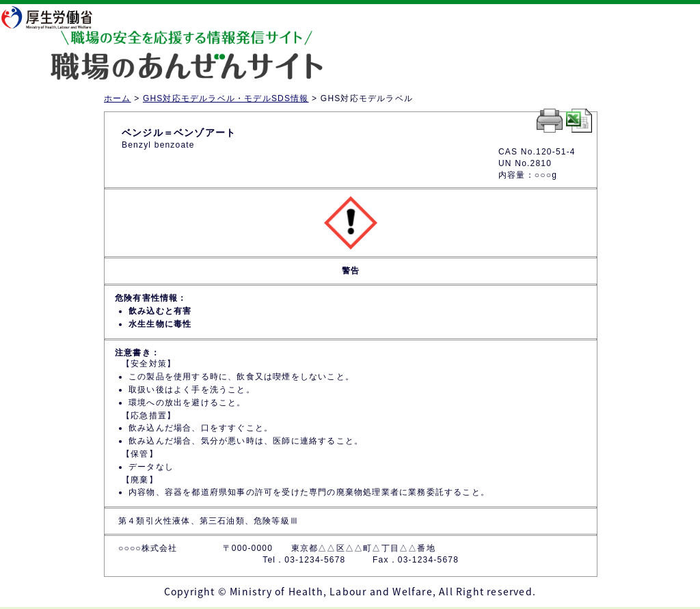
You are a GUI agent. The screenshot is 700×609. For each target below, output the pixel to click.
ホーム (118, 98)
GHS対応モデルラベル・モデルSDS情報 (226, 98)
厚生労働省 (55, 17)
